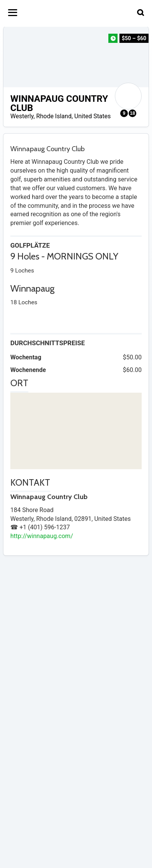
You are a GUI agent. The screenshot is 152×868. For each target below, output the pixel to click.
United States (92, 116)
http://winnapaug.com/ (42, 536)
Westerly (22, 116)
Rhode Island (54, 116)
